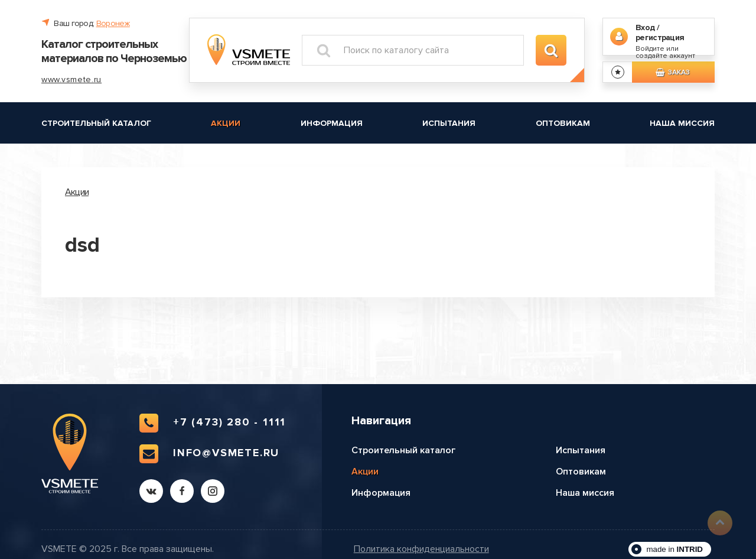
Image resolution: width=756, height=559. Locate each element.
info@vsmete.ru (209, 454)
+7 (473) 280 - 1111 (213, 423)
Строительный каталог (96, 123)
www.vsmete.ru (71, 79)
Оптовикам (563, 123)
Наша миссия (682, 123)
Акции (226, 123)
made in (674, 549)
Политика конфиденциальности (421, 549)
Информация (332, 123)
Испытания (449, 123)
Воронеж (113, 23)
